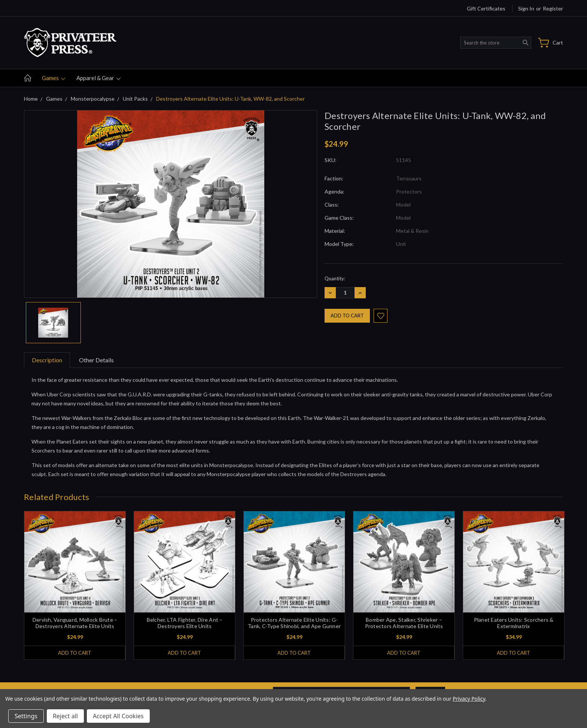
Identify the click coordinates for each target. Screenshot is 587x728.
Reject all (65, 716)
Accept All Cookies (118, 716)
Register (553, 8)
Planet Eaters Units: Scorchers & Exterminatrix (514, 623)
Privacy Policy (469, 699)
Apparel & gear (98, 78)
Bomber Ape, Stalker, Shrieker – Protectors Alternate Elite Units (404, 623)
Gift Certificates (486, 8)
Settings (26, 716)
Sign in (526, 8)
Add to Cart (75, 653)
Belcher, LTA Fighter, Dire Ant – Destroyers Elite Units (185, 623)
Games (54, 78)
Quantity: (335, 278)
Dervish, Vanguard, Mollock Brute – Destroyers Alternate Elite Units (75, 623)
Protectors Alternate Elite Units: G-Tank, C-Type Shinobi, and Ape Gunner (294, 623)
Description (47, 360)
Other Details (96, 360)
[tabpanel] (75, 585)
